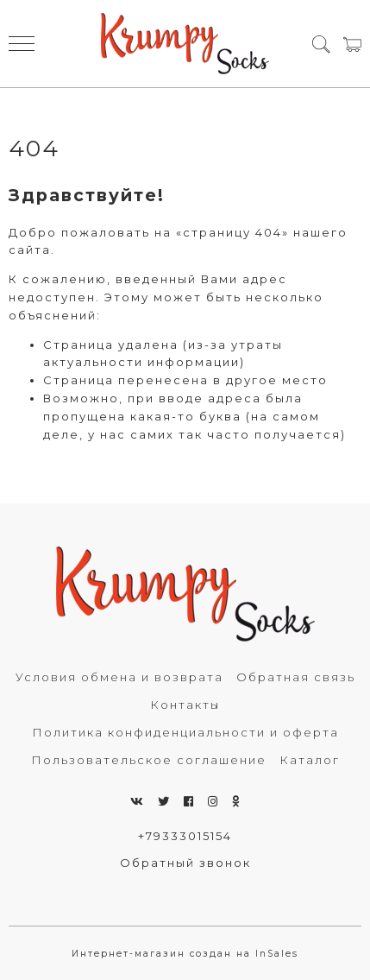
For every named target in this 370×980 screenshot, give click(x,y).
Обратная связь (296, 677)
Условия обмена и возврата (119, 677)
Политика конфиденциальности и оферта (185, 732)
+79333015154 (185, 836)
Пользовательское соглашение (149, 760)
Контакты (185, 705)
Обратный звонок (185, 863)
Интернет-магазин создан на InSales (185, 954)
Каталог (310, 760)
